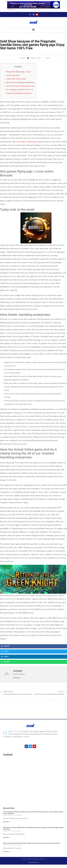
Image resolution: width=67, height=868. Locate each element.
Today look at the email (16, 79)
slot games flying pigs (27, 142)
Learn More (11, 10)
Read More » (7, 822)
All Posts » (17, 678)
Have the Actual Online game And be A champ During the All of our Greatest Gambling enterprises (20, 90)
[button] (34, 30)
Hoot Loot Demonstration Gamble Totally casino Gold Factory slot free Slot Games (31, 843)
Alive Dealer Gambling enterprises (20, 82)
